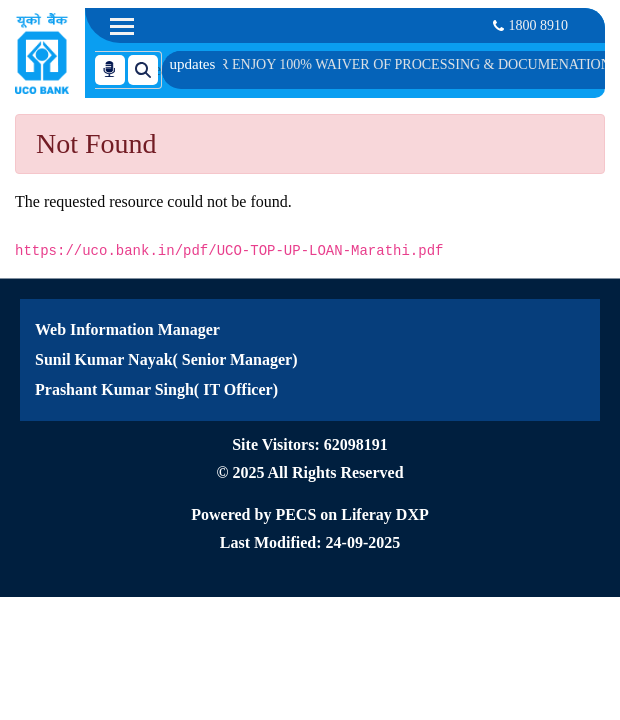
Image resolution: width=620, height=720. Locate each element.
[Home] (42, 53)
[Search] (113, 68)
